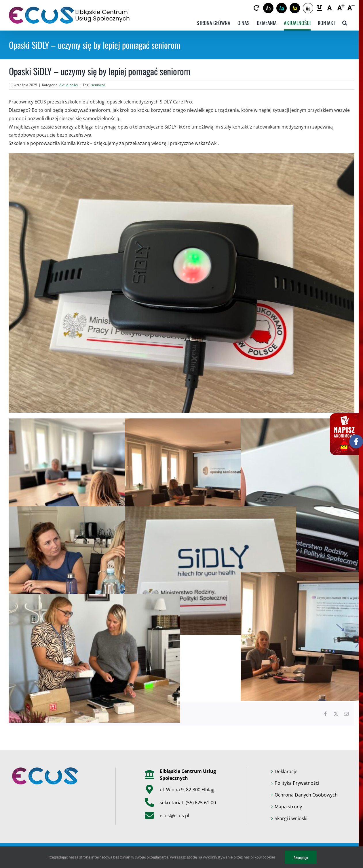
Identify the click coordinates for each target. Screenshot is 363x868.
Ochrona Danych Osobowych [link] (306, 795)
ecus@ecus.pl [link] (174, 816)
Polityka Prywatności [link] (297, 783)
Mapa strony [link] (288, 807)
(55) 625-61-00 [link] (201, 803)
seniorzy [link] (98, 85)
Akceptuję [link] (301, 857)
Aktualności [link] (69, 85)
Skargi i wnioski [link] (291, 818)
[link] (257, 8)
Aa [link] (268, 8)
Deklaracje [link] (286, 771)
